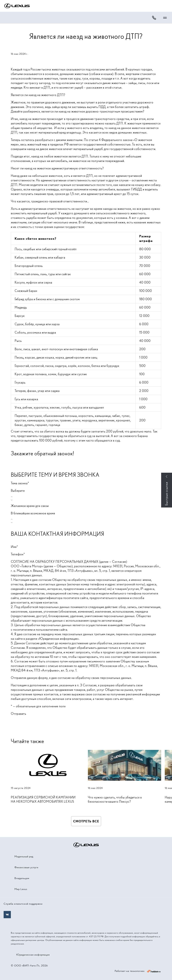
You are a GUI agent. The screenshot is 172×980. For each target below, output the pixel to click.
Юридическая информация (33, 955)
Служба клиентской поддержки (23, 904)
